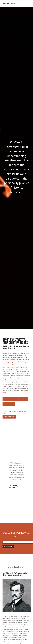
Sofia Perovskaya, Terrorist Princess (15, 341)
